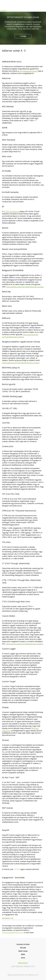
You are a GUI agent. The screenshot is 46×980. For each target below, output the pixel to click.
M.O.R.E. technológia (11, 211)
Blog (23, 958)
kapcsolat (23, 963)
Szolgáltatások (23, 944)
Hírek (23, 954)
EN (5, 11)
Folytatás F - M (8, 918)
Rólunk (23, 948)
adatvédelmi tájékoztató (23, 966)
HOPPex (17, 869)
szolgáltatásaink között (28, 71)
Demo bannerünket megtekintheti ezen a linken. (25, 287)
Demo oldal (23, 951)
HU (1, 11)
